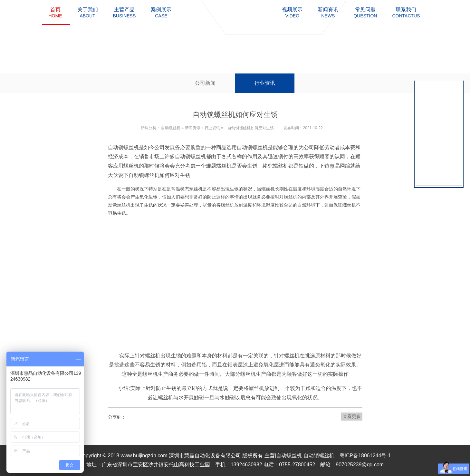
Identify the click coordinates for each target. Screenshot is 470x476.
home (55, 12)
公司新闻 (205, 83)
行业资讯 (265, 83)
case (161, 12)
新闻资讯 (193, 128)
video (292, 12)
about (88, 12)
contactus (406, 12)
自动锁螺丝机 (319, 456)
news (328, 12)
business (125, 12)
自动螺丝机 (171, 128)
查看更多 (352, 416)
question (365, 12)
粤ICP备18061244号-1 (365, 456)
